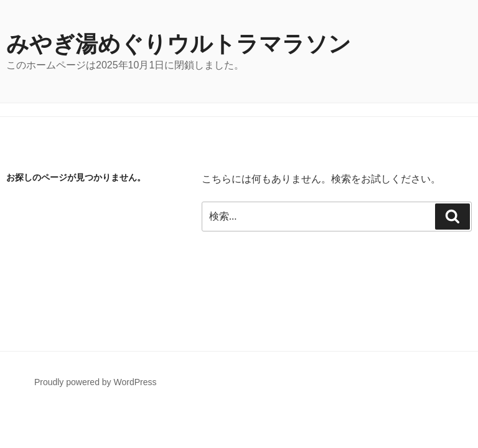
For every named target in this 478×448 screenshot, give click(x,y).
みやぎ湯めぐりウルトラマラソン (179, 44)
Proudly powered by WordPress (96, 382)
